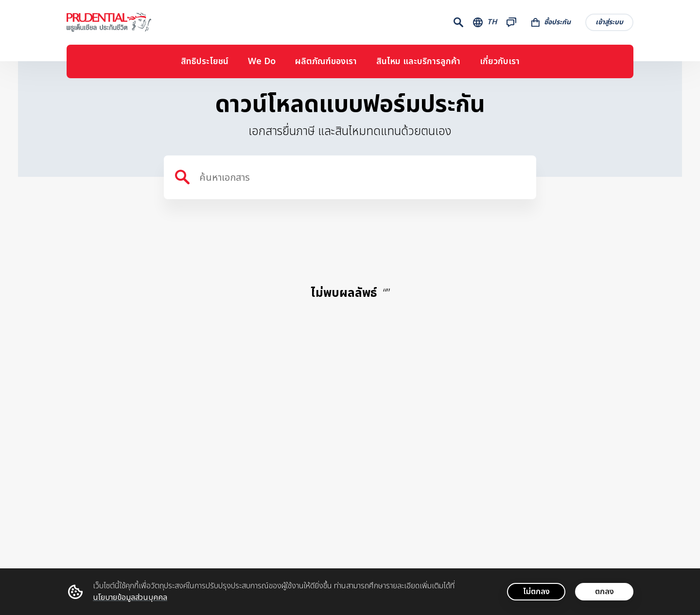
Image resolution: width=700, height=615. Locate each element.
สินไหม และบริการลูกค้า (418, 61)
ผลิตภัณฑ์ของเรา (326, 61)
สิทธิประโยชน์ (205, 61)
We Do (262, 61)
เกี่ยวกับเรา (500, 61)
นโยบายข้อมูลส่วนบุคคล (130, 598)
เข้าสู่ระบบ (609, 22)
